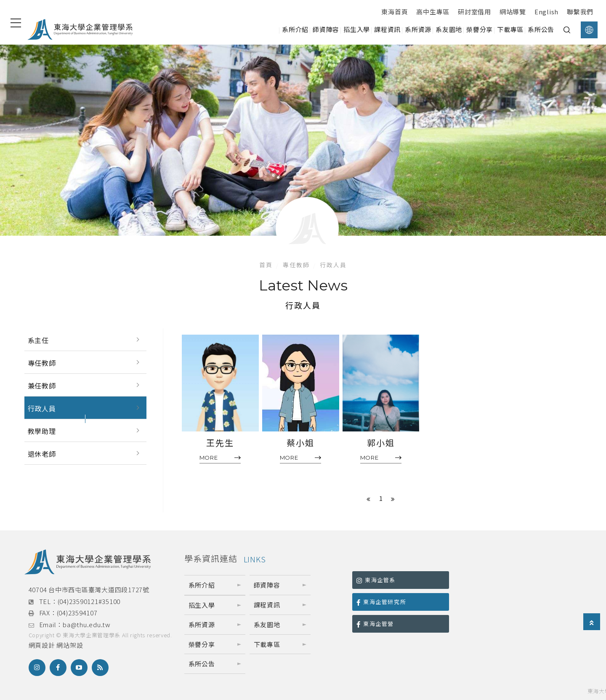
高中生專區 (433, 12)
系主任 (38, 340)
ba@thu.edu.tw (87, 624)
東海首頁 (395, 12)
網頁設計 (42, 645)
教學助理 (42, 431)
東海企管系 (376, 580)
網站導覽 (513, 12)
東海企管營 (375, 624)
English (546, 12)
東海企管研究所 (381, 602)
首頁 (266, 265)
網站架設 (70, 645)
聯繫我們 (580, 12)
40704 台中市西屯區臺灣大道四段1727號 (89, 590)
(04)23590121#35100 (89, 601)
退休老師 (42, 454)
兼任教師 (42, 386)
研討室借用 (474, 12)
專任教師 (296, 265)
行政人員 (333, 265)
